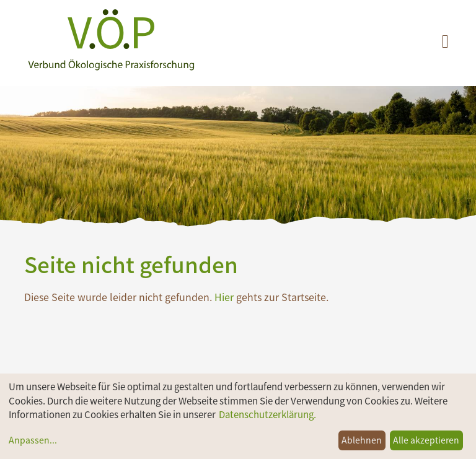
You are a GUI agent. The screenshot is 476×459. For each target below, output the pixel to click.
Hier (224, 297)
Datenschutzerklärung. (267, 414)
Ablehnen (362, 440)
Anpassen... (33, 440)
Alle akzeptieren (426, 440)
